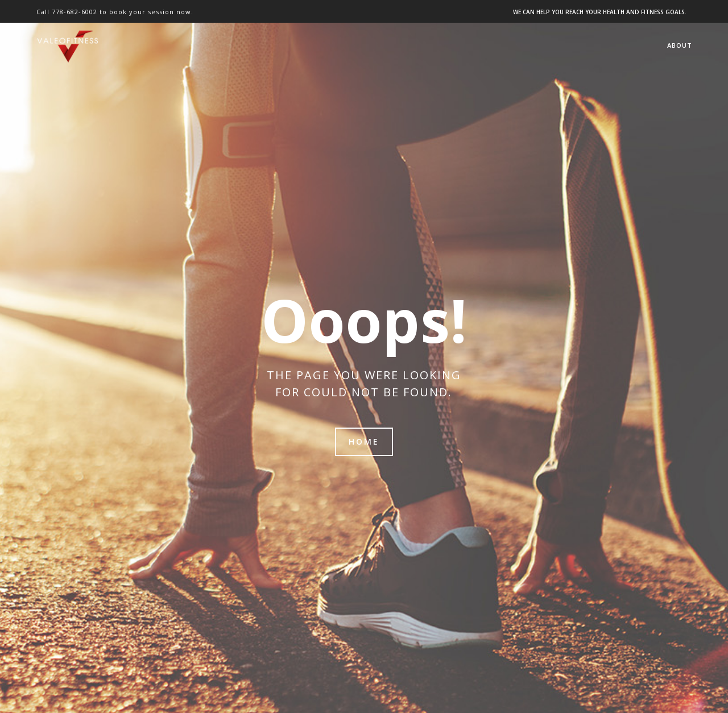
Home (364, 442)
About (680, 45)
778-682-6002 (75, 12)
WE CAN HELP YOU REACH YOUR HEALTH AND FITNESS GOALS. (600, 12)
